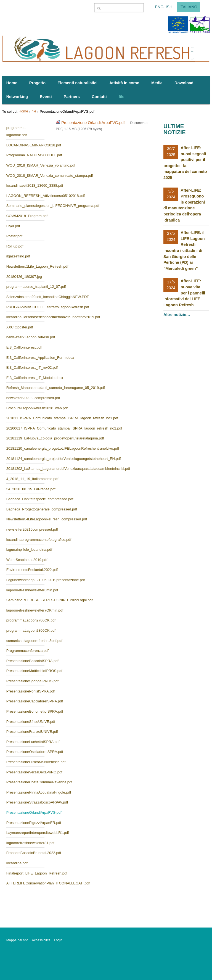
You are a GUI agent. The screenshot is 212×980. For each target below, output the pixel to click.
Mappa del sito (17, 940)
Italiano (188, 7)
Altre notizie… (177, 315)
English (164, 7)
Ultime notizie (174, 129)
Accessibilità (41, 940)
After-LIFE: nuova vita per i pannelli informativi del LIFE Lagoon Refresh (184, 293)
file (34, 111)
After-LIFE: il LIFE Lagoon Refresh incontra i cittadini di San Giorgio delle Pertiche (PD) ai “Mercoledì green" (184, 251)
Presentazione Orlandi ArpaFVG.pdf (91, 123)
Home (23, 111)
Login (58, 940)
